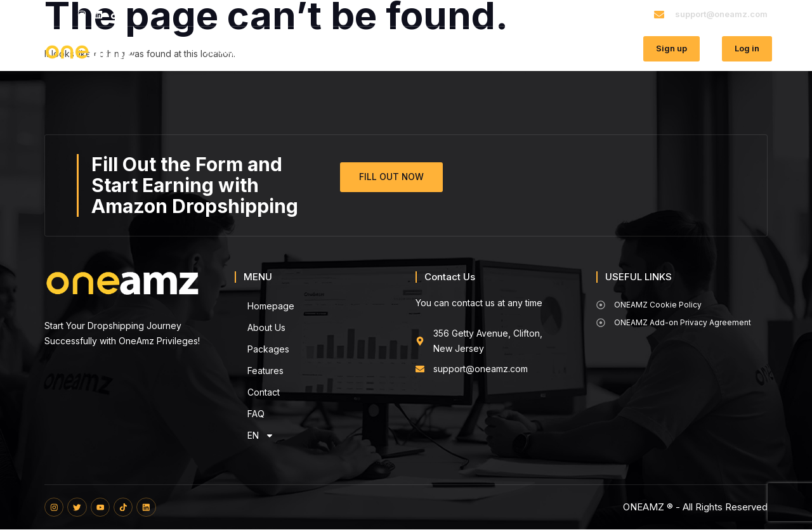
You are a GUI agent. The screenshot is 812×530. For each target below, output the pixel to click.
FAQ (546, 51)
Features (433, 51)
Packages (366, 51)
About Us (299, 51)
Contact (495, 51)
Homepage (230, 51)
